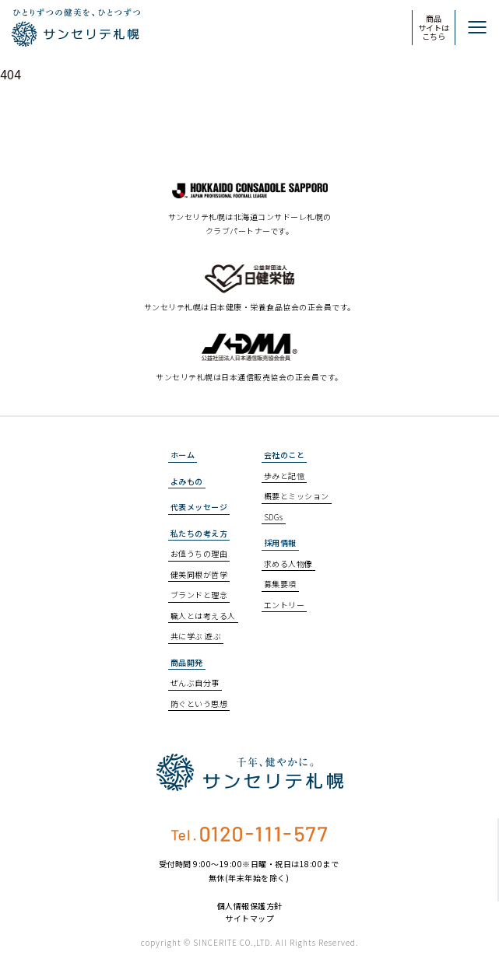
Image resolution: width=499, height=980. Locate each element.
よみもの (187, 481)
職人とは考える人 (203, 616)
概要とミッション (297, 496)
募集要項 (280, 584)
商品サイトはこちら (434, 27)
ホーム (183, 455)
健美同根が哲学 (199, 574)
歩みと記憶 (285, 476)
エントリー (285, 605)
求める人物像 (288, 563)
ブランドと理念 (199, 595)
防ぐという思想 (199, 703)
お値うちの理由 (199, 553)
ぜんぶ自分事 (195, 682)
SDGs (274, 517)
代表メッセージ (199, 507)
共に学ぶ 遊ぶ (196, 636)
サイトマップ (249, 919)
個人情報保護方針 (250, 906)
